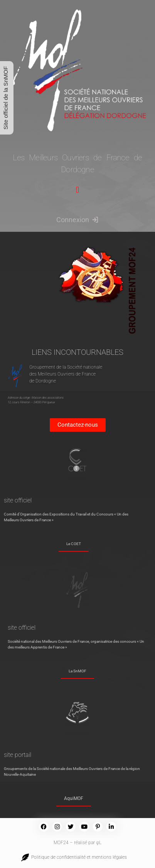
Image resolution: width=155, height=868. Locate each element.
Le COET (74, 544)
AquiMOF (74, 798)
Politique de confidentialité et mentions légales (78, 857)
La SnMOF (77, 671)
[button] (77, 190)
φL (99, 843)
